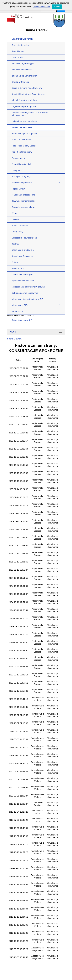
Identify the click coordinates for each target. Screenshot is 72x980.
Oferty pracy (17, 232)
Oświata (15, 219)
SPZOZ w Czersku (20, 82)
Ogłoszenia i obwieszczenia (25, 238)
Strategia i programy (21, 177)
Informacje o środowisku (23, 250)
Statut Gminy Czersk (21, 140)
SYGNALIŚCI (18, 268)
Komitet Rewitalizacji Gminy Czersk (28, 94)
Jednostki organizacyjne (23, 64)
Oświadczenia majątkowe (23, 207)
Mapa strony (17, 311)
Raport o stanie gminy (22, 152)
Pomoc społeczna (20, 226)
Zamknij (57, 7)
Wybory (15, 213)
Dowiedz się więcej (41, 7)
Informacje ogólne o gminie (24, 134)
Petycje (15, 262)
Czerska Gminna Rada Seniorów (27, 88)
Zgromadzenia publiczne (23, 281)
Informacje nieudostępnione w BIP (28, 299)
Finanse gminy (18, 158)
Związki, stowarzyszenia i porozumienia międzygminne (30, 114)
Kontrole (16, 244)
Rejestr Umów (18, 189)
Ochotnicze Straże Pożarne (24, 121)
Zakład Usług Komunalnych (24, 76)
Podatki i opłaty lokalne (22, 164)
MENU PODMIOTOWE (22, 39)
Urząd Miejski (18, 57)
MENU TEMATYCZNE (22, 127)
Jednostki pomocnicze (22, 70)
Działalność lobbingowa (23, 275)
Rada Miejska (18, 51)
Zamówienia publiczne (22, 183)
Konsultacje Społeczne (22, 256)
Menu (13, 332)
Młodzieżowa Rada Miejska (24, 100)
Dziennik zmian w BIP (22, 320)
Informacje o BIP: (20, 305)
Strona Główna (14, 339)
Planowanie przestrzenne (23, 195)
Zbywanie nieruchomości (23, 201)
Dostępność (17, 170)
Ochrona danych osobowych (25, 293)
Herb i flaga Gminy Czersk (24, 146)
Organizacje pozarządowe (24, 106)
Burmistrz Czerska (20, 45)
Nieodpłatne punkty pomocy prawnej (28, 287)
